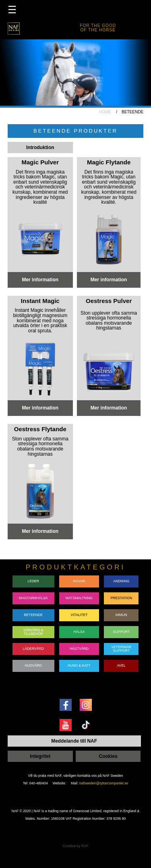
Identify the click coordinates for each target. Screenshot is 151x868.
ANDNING (121, 581)
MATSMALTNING (79, 598)
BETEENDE (33, 615)
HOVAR (79, 581)
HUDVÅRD (33, 665)
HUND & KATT (79, 665)
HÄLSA (79, 632)
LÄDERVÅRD (33, 649)
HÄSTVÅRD (79, 649)
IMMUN (121, 615)
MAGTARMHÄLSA (33, 598)
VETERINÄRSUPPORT (121, 649)
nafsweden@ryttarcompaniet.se (104, 783)
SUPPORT (121, 632)
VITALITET (79, 615)
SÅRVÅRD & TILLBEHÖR (33, 632)
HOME (105, 112)
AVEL (121, 665)
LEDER (33, 581)
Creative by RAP (76, 846)
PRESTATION (121, 598)
